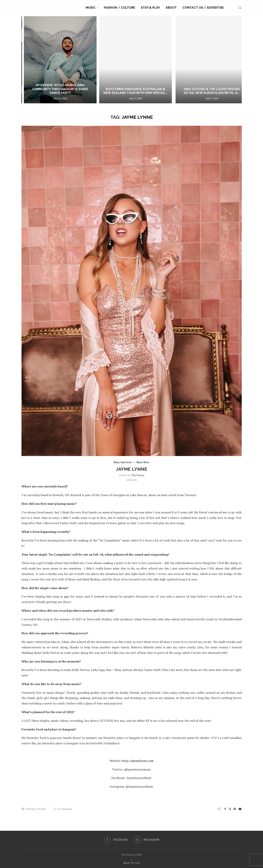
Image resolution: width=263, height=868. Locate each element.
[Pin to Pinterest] (235, 809)
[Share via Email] (240, 809)
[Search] (240, 8)
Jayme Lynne (132, 469)
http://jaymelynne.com (137, 761)
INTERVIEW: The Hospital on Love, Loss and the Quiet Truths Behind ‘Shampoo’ (51, 89)
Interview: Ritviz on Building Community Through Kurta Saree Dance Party (128, 89)
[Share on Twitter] (230, 809)
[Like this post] (219, 809)
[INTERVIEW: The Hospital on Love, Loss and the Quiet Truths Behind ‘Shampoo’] (52, 60)
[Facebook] (116, 840)
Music (91, 8)
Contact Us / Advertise (203, 8)
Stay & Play (150, 8)
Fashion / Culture (119, 8)
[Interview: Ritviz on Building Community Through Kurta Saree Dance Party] (128, 60)
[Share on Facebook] (225, 809)
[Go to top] (132, 863)
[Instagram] (147, 840)
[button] (132, 795)
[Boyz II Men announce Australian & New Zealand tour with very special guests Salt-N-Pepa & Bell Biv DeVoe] (203, 60)
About (171, 8)
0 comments (63, 809)
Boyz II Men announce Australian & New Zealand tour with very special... (203, 91)
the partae (138, 475)
